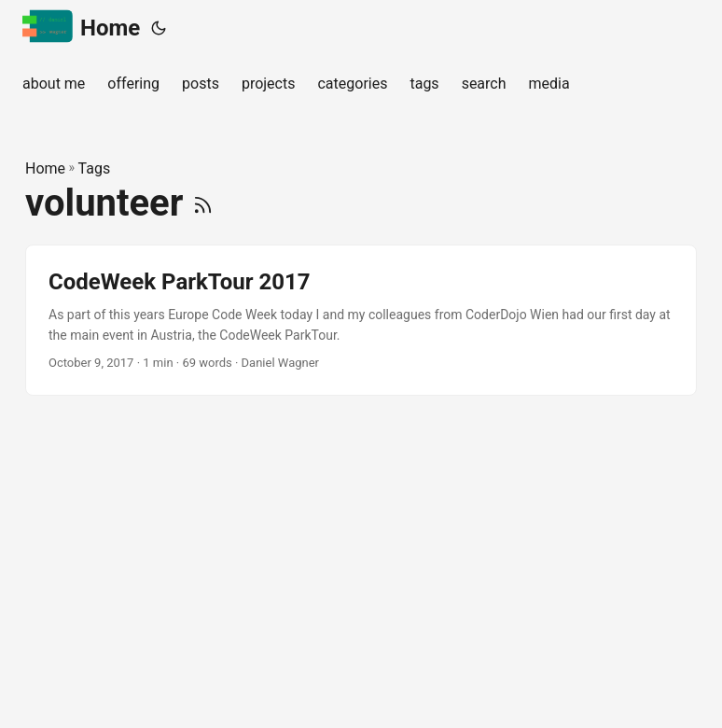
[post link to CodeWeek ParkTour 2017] (361, 321)
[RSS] (203, 203)
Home (81, 27)
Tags (95, 168)
